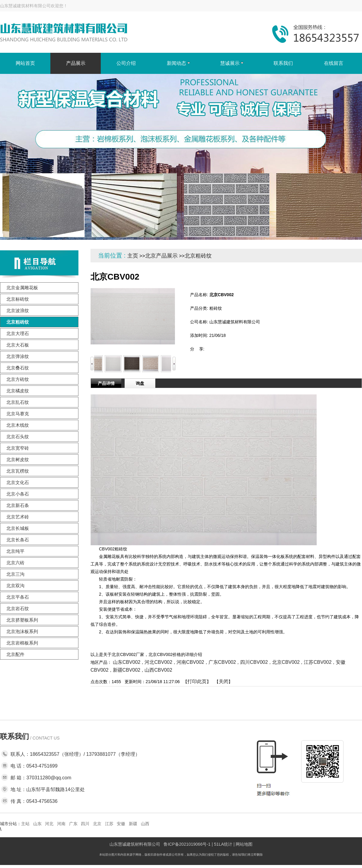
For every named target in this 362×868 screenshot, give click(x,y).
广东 (73, 824)
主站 (25, 824)
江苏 (109, 824)
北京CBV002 (286, 662)
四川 (85, 824)
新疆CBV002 (127, 670)
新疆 (133, 824)
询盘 (140, 383)
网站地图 (244, 844)
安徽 (121, 824)
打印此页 (197, 681)
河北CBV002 (158, 662)
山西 (145, 824)
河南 (61, 824)
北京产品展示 (161, 256)
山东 (37, 824)
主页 (133, 256)
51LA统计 (223, 844)
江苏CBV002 (318, 662)
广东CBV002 (222, 662)
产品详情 (106, 383)
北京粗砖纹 (198, 256)
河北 (49, 824)
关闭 (224, 681)
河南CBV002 (190, 662)
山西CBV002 (158, 670)
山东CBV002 (127, 662)
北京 (97, 824)
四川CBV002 (254, 662)
